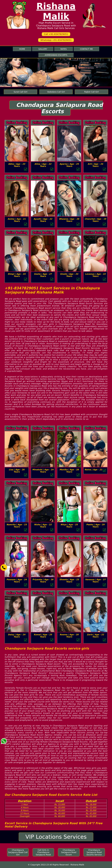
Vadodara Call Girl (56, 92)
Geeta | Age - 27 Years (43, 275)
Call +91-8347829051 (56, 34)
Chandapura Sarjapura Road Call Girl (18, 852)
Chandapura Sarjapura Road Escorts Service (94, 852)
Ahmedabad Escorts (56, 55)
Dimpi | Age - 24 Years (17, 275)
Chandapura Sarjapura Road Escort (69, 852)
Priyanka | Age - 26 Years (43, 581)
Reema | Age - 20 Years (69, 636)
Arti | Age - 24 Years (95, 165)
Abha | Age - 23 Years (17, 165)
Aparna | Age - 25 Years (69, 165)
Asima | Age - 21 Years (17, 220)
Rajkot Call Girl (91, 92)
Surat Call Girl (21, 92)
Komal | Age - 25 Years (43, 636)
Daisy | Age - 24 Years (17, 636)
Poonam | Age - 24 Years (17, 581)
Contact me (86, 49)
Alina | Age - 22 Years (43, 165)
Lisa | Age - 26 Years (17, 471)
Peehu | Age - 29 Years (95, 526)
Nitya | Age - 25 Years (69, 526)
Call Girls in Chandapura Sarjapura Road (43, 852)
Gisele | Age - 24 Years (69, 275)
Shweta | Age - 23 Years (69, 581)
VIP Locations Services (56, 837)
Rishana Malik (56, 11)
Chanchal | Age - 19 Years (95, 220)
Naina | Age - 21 (93, 470)
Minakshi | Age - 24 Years (43, 471)
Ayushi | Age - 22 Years (43, 220)
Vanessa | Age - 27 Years (95, 581)
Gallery (43, 49)
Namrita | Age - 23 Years (17, 526)
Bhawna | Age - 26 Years (69, 220)
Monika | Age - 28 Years (69, 471)
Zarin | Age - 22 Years (95, 636)
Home (22, 49)
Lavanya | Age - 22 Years (95, 275)
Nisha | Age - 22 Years (43, 526)
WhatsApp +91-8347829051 (56, 40)
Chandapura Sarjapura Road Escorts (59, 108)
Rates (64, 49)
